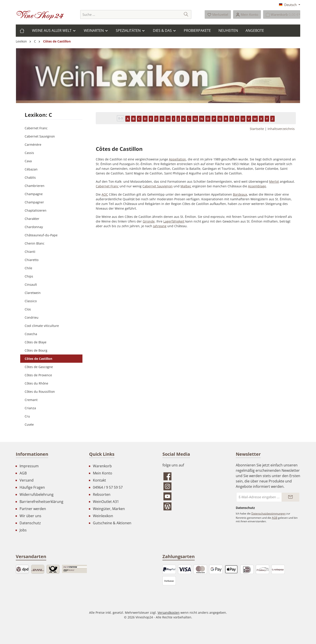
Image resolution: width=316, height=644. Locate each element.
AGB (23, 473)
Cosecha (31, 334)
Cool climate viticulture (42, 326)
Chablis (30, 177)
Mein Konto (103, 473)
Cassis (29, 153)
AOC (105, 194)
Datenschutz (30, 523)
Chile (28, 268)
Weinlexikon (103, 516)
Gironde (149, 221)
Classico (31, 301)
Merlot (274, 181)
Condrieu (32, 317)
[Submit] (290, 497)
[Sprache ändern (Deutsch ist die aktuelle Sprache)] (290, 5)
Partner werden (33, 509)
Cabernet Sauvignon (40, 136)
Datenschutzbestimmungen (268, 513)
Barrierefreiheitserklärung (41, 502)
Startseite (257, 129)
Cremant (31, 400)
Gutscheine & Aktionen (112, 523)
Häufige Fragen (32, 487)
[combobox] (131, 14)
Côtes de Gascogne (39, 367)
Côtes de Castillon (38, 359)
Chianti (30, 252)
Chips (29, 276)
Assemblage (257, 186)
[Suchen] (186, 14)
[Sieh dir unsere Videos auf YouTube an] (195, 496)
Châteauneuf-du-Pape (41, 235)
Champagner (34, 202)
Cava (28, 161)
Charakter (32, 219)
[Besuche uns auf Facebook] (195, 476)
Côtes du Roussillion (40, 392)
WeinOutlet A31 (106, 502)
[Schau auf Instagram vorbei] (195, 486)
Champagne (34, 194)
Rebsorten (102, 494)
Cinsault (31, 285)
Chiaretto (32, 260)
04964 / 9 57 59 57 (108, 487)
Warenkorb (102, 466)
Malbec (186, 186)
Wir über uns (30, 516)
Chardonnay (34, 227)
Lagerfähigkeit (174, 221)
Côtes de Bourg (36, 350)
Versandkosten (169, 613)
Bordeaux (240, 194)
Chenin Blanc (35, 243)
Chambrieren (35, 186)
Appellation (177, 159)
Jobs (23, 530)
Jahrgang (160, 226)
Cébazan (31, 169)
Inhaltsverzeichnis (281, 129)
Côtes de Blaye (36, 342)
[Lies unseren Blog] (195, 506)
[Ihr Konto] (247, 14)
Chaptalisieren (36, 210)
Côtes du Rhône (36, 383)
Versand (27, 480)
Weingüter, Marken (109, 509)
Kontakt (99, 480)
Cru (27, 416)
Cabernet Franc (36, 128)
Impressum (29, 466)
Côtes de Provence (38, 375)
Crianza (30, 408)
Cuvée (29, 424)
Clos (28, 309)
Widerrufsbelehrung (37, 494)
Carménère (33, 145)
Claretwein (33, 293)
